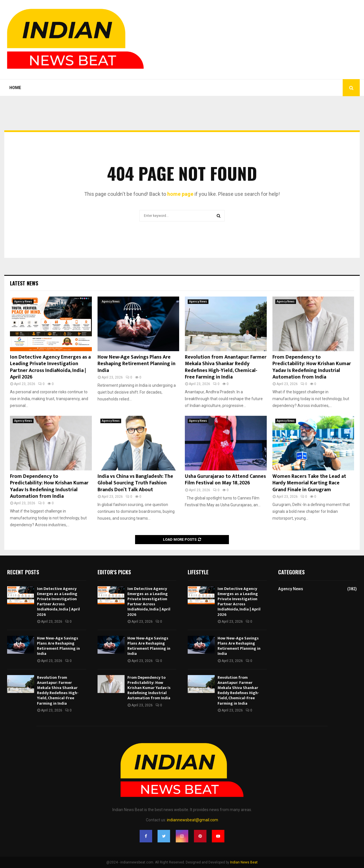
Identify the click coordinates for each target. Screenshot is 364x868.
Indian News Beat (244, 862)
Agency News (23, 302)
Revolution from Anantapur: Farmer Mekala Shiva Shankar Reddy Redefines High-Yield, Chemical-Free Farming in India (226, 367)
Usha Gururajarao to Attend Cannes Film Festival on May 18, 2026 (225, 480)
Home (15, 88)
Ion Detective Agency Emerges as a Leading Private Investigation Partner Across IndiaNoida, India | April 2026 (50, 367)
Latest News (24, 283)
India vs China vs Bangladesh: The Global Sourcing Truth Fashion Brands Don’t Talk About (135, 483)
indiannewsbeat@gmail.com (193, 820)
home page (180, 194)
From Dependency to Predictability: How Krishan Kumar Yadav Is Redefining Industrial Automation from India (312, 367)
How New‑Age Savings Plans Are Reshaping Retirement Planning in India (136, 364)
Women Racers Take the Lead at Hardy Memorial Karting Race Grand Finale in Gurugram (309, 483)
